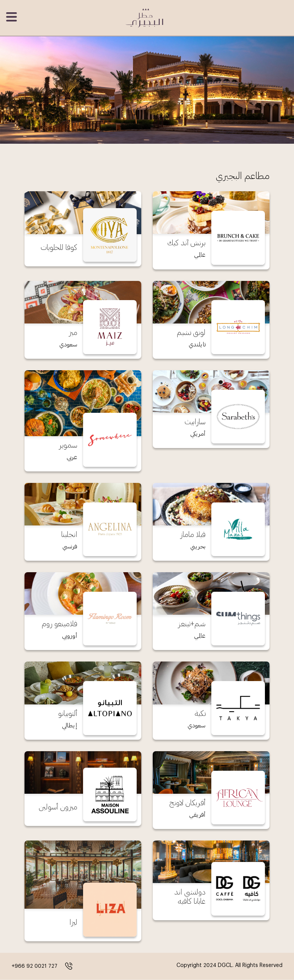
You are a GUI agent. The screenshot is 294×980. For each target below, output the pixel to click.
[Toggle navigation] (12, 17)
